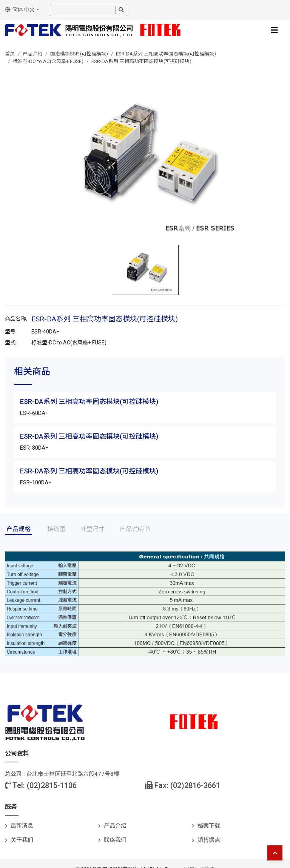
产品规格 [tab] (19, 529)
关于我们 (22, 840)
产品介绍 (32, 54)
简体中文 (20, 10)
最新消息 (22, 826)
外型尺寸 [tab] (93, 529)
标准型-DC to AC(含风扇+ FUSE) (48, 61)
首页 (10, 54)
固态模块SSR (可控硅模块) (79, 54)
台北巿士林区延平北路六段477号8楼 (73, 774)
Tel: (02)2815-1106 (41, 785)
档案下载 (209, 826)
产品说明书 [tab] (135, 529)
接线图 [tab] (56, 529)
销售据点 (209, 840)
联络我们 (115, 840)
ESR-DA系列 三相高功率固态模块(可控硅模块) (166, 54)
